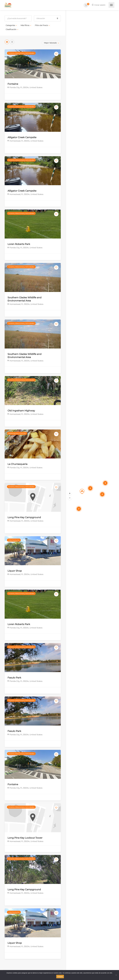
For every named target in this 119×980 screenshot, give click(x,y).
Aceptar (60, 977)
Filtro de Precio (41, 25)
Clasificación (11, 29)
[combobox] (51, 43)
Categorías (10, 25)
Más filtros (25, 25)
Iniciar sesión (98, 5)
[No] (116, 975)
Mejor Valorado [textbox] (50, 43)
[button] (70, 493)
